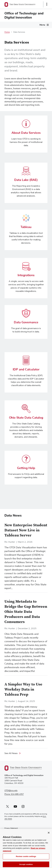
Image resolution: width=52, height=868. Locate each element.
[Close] (49, 835)
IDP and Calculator (26, 370)
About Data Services (26, 133)
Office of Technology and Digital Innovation (24, 15)
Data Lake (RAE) (26, 180)
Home (7, 32)
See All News (11, 753)
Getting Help (26, 468)
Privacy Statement (11, 828)
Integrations (26, 275)
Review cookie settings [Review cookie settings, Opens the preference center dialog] (26, 859)
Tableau (26, 227)
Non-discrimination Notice (14, 831)
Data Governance (26, 322)
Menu (42, 25)
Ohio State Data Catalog (26, 418)
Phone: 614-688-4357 (14, 794)
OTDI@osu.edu (11, 791)
